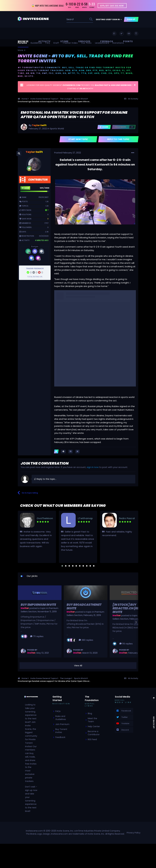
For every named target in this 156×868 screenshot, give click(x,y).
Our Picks (86, 43)
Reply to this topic (118, 139)
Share (104, 127)
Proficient (44, 197)
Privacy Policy (134, 833)
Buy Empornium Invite (38, 605)
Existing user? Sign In (109, 19)
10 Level (25, 188)
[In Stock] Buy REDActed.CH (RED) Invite (127, 608)
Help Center (94, 726)
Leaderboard (102, 43)
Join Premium (62, 724)
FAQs (58, 711)
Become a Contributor (94, 733)
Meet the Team (92, 720)
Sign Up (131, 19)
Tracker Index (70, 43)
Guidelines (36, 43)
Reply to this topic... (45, 479)
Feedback (60, 737)
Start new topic (78, 139)
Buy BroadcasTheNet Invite (84, 607)
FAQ (48, 43)
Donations (118, 43)
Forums (22, 43)
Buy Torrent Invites (61, 731)
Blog (90, 713)
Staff (56, 43)
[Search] (70, 19)
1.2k (47, 202)
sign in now (93, 467)
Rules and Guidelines (61, 718)
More (22, 50)
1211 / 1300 (45, 188)
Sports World (57, 129)
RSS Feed (92, 739)
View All (78, 665)
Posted (68, 153)
